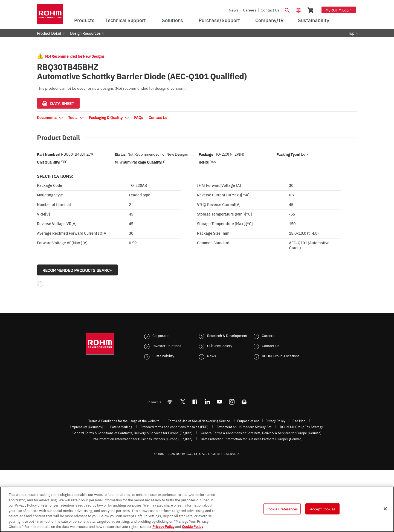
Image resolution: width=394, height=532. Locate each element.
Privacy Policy (275, 421)
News (234, 10)
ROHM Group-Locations (281, 356)
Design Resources (85, 33)
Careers (250, 10)
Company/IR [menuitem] (270, 20)
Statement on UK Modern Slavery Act (244, 427)
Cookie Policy (192, 526)
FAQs (139, 117)
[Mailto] (244, 402)
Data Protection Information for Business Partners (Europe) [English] (142, 439)
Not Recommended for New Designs (158, 154)
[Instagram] (232, 402)
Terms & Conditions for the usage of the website (124, 421)
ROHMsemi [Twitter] (182, 402)
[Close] (385, 509)
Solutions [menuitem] (173, 20)
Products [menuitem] (84, 20)
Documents (50, 117)
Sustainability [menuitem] (314, 20)
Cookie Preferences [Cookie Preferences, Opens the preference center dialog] (282, 508)
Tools (76, 117)
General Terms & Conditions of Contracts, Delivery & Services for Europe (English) (132, 433)
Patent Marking (121, 427)
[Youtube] (220, 402)
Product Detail (49, 33)
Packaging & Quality (109, 117)
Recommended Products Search (77, 270)
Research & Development (227, 335)
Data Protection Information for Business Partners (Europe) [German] (252, 439)
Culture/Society (220, 345)
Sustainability (163, 356)
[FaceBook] (195, 402)
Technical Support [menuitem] (126, 20)
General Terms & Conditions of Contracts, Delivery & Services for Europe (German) (261, 433)
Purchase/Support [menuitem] (219, 20)
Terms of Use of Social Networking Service (199, 421)
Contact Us (270, 10)
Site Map (299, 421)
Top (351, 33)
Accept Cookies (323, 508)
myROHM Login (339, 10)
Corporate (160, 335)
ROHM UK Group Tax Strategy (301, 427)
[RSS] (170, 402)
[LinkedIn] (207, 402)
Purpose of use (248, 421)
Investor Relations (167, 345)
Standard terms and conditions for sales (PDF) (174, 427)
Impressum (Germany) (87, 427)
